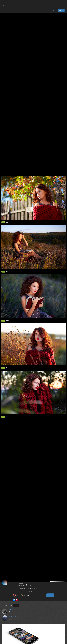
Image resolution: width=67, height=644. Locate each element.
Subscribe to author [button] (50, 595)
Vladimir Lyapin (12, 616)
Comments (8, 605)
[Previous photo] (2, 288)
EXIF (16, 605)
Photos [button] (5, 6)
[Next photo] (65, 288)
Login (55, 10)
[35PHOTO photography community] (9, 2)
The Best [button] (21, 6)
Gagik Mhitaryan (12, 610)
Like (3, 222)
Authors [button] (13, 6)
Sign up (61, 10)
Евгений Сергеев (25, 586)
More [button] (29, 6)
